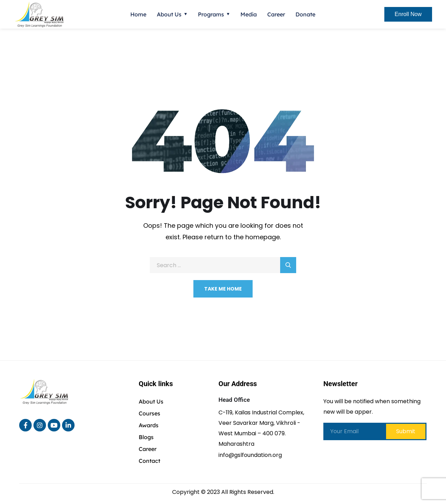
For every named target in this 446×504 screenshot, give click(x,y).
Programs (211, 14)
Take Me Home (223, 289)
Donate (305, 14)
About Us (169, 14)
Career (276, 14)
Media (249, 14)
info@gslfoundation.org (250, 455)
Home (138, 14)
